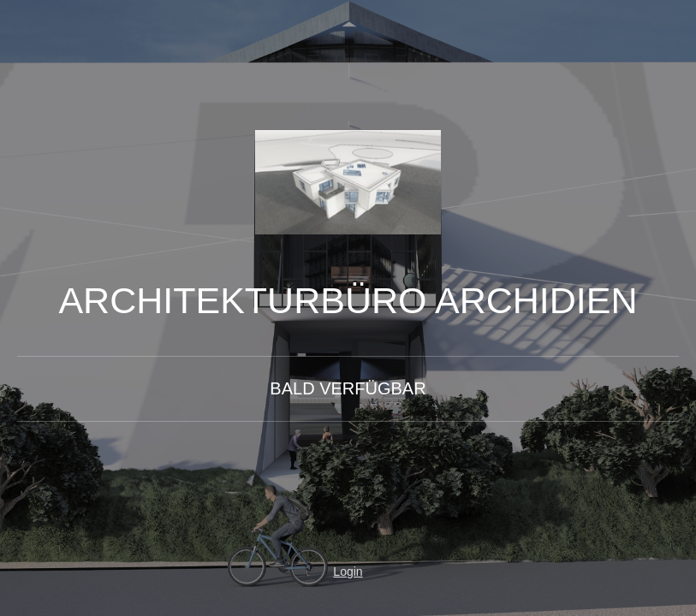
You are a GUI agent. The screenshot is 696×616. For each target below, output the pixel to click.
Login (348, 572)
